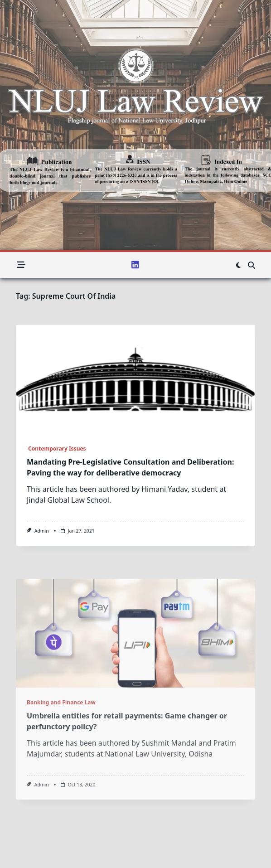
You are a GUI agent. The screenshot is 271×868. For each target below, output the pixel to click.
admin (42, 531)
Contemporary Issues (56, 449)
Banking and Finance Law (61, 758)
